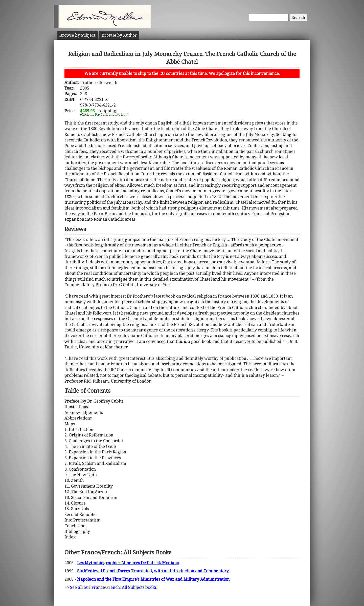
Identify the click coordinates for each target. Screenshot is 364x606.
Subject (77, 35)
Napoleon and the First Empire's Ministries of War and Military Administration (153, 579)
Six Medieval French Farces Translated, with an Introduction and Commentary (153, 571)
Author (119, 35)
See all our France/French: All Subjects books (113, 587)
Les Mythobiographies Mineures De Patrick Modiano (128, 563)
